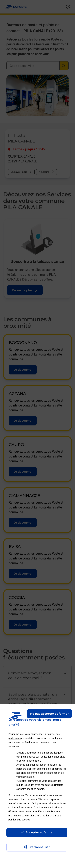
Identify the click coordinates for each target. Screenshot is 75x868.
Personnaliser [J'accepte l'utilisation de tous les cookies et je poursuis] (40, 847)
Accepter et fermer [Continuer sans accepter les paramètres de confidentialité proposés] (40, 832)
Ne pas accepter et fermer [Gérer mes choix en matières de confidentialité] (49, 714)
